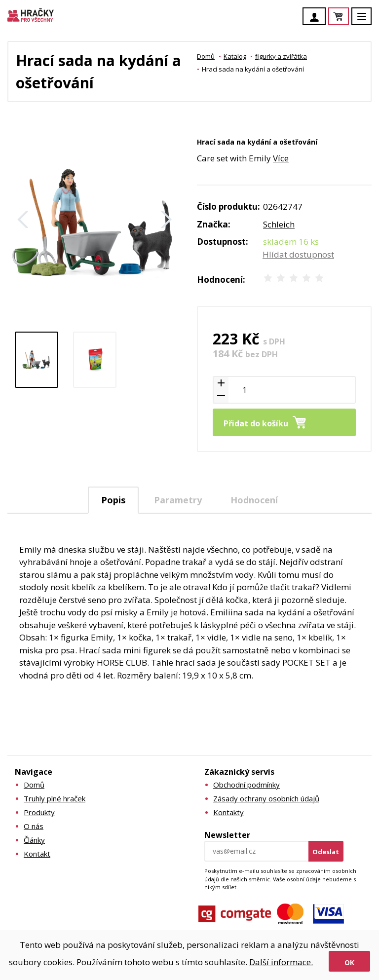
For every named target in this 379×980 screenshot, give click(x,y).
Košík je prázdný (348, 17)
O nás (34, 826)
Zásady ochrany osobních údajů (266, 798)
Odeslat (326, 852)
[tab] (113, 500)
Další (166, 220)
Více (281, 158)
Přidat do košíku (256, 423)
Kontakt (37, 854)
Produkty (39, 812)
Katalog (235, 56)
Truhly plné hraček (55, 798)
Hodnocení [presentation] (254, 500)
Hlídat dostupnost (298, 254)
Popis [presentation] (113, 500)
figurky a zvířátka (281, 56)
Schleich (279, 224)
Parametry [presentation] (178, 500)
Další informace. (281, 962)
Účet (317, 17)
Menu (367, 21)
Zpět (23, 220)
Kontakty (228, 812)
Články (34, 840)
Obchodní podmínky (246, 785)
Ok (349, 962)
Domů (206, 56)
